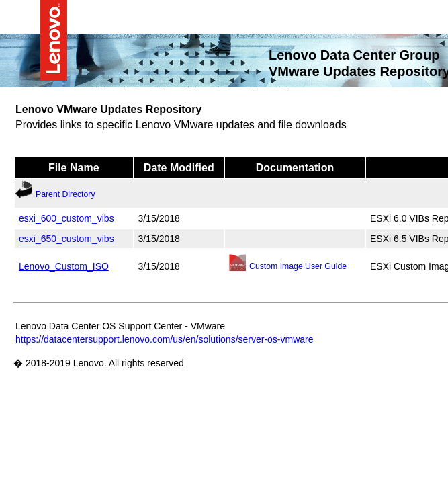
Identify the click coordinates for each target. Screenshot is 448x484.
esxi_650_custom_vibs (66, 238)
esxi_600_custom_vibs (66, 218)
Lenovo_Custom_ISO (64, 266)
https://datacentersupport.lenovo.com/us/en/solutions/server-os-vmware (165, 339)
